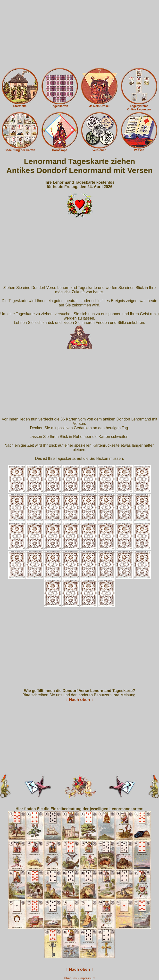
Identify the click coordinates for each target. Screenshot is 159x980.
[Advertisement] (79, 34)
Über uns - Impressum (79, 978)
